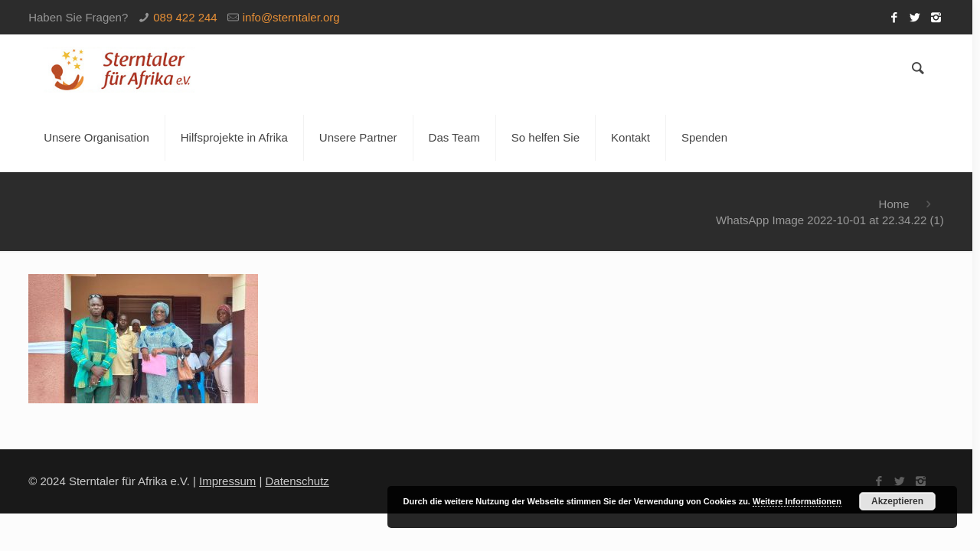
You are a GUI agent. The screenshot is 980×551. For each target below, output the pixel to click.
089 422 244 (185, 17)
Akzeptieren (897, 501)
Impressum (227, 481)
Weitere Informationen (797, 501)
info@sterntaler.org (291, 17)
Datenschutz (297, 481)
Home (894, 204)
